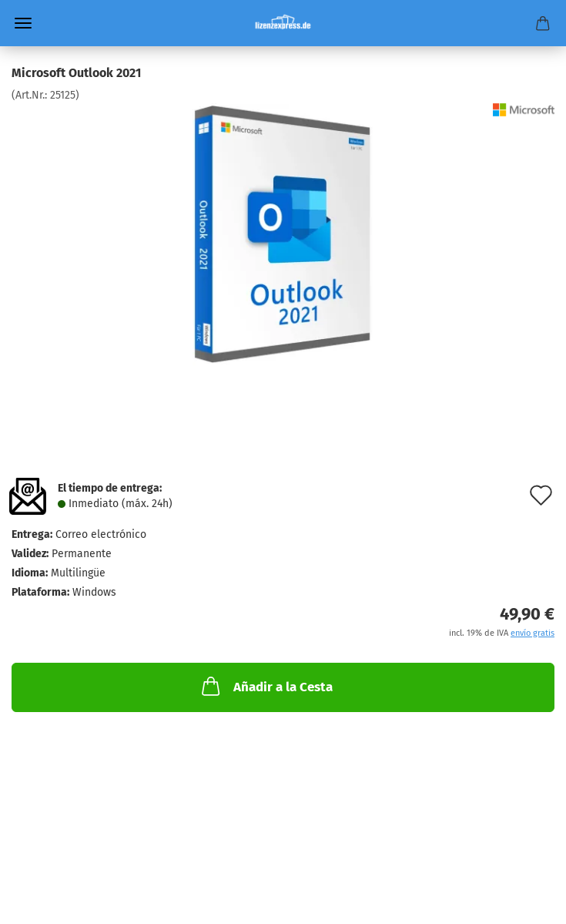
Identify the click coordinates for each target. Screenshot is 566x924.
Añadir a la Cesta (266, 686)
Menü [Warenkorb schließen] (23, 23)
